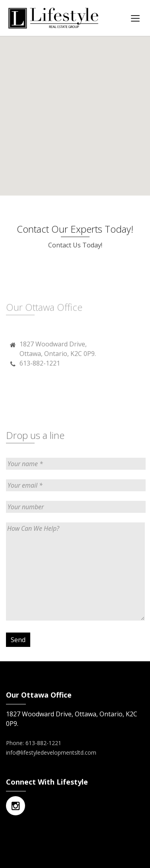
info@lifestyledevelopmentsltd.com (51, 752)
